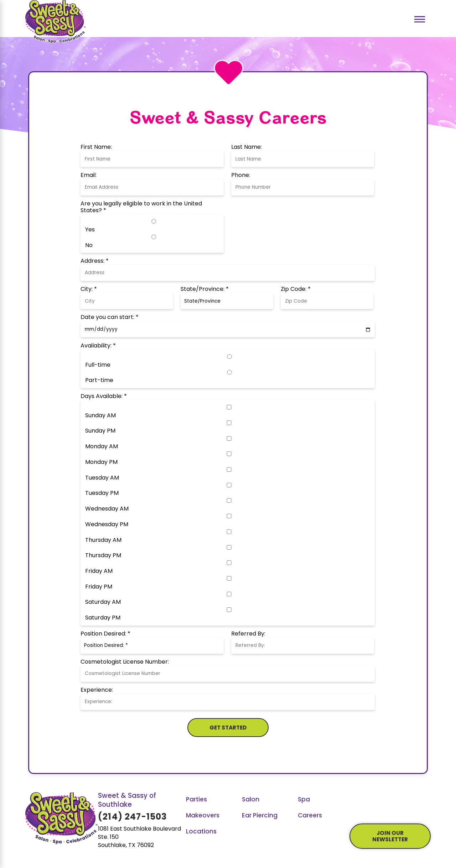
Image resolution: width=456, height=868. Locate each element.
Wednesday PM (107, 525)
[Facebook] (354, 808)
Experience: (97, 690)
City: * (89, 289)
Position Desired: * (105, 634)
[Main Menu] (420, 19)
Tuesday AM (102, 478)
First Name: (96, 147)
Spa (304, 800)
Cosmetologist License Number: (125, 662)
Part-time (99, 381)
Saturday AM (103, 602)
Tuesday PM (102, 493)
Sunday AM (100, 416)
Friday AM (99, 571)
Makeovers (203, 816)
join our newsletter (390, 837)
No (89, 246)
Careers (310, 816)
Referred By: (248, 634)
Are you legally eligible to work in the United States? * (141, 207)
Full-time (98, 365)
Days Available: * (104, 397)
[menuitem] (212, 800)
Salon (251, 800)
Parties (196, 800)
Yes (90, 230)
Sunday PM (100, 431)
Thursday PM (103, 556)
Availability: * (98, 346)
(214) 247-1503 (133, 817)
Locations (201, 832)
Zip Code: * (296, 289)
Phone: (241, 176)
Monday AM (102, 447)
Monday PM (101, 462)
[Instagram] (390, 808)
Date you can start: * (110, 318)
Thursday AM (103, 540)
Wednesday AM (107, 509)
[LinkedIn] (402, 808)
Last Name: (247, 147)
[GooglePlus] (378, 808)
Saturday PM (103, 618)
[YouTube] (366, 808)
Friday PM (99, 587)
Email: (89, 176)
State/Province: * (205, 289)
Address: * (95, 261)
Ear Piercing (260, 816)
